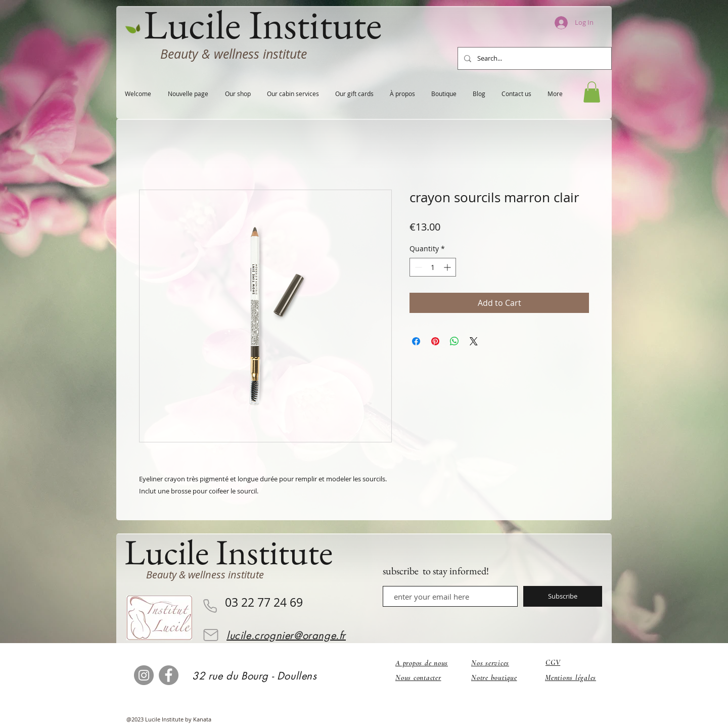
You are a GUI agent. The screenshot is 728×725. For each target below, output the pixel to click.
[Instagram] (144, 675)
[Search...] (534, 58)
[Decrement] (417, 267)
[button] (592, 92)
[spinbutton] (433, 267)
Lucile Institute (229, 552)
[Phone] (210, 606)
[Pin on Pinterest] (435, 341)
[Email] (211, 635)
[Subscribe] (563, 596)
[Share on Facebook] (416, 341)
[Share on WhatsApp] (454, 341)
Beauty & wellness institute (234, 54)
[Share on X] (474, 341)
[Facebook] (169, 675)
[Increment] (448, 267)
